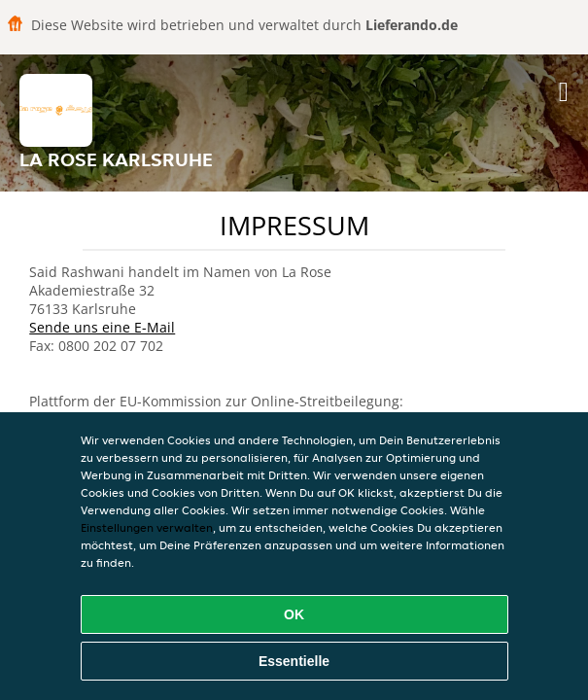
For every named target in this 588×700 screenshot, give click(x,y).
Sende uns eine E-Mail (102, 327)
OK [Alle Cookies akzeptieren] (294, 614)
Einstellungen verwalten (147, 527)
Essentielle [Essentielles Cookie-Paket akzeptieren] (294, 661)
